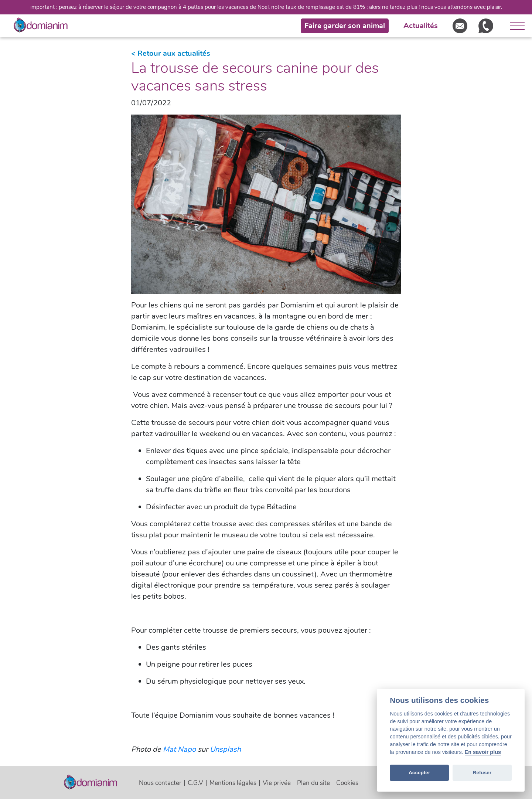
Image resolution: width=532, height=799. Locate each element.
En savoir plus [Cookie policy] (483, 752)
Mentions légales (233, 783)
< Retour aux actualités (171, 53)
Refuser (482, 773)
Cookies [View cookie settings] (347, 783)
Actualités (421, 26)
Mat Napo (179, 749)
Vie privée (277, 783)
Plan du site (313, 783)
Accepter (419, 773)
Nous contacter (160, 783)
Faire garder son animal (345, 26)
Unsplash (225, 749)
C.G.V (195, 783)
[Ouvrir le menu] (514, 26)
